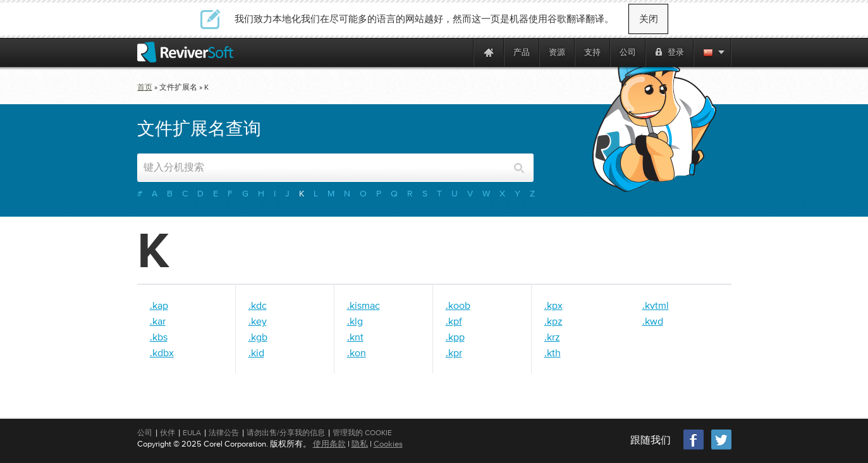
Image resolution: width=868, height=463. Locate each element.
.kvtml (656, 305)
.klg (355, 321)
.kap (159, 305)
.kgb (258, 337)
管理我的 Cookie (362, 433)
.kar (158, 321)
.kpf (454, 321)
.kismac (364, 305)
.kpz (553, 321)
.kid (256, 352)
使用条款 (329, 444)
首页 (145, 87)
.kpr (454, 352)
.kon (357, 352)
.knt (355, 337)
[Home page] (489, 52)
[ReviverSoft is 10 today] (461, 52)
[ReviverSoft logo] (185, 52)
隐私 (360, 444)
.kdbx (162, 352)
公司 (145, 433)
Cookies (388, 444)
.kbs (159, 337)
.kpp (455, 337)
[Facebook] (694, 448)
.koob (458, 305)
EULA (192, 433)
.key (258, 321)
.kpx (553, 305)
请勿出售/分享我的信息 (286, 433)
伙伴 (168, 433)
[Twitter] (721, 448)
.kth (553, 352)
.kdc (258, 305)
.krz (552, 337)
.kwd (653, 321)
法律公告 (224, 433)
